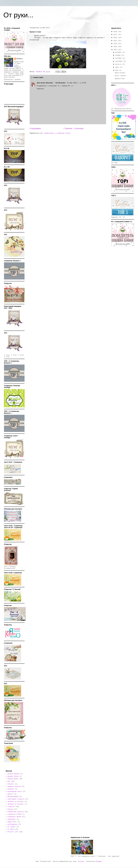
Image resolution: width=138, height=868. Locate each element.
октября (119, 58)
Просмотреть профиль (12, 80)
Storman (81, 861)
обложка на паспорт (16, 802)
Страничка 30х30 (14, 817)
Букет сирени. (121, 76)
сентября (119, 61)
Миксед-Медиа (13, 797)
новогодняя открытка (16, 799)
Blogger (99, 861)
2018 (116, 32)
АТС (9, 781)
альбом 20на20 (13, 774)
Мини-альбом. (120, 73)
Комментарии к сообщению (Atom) (57, 133)
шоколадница (12, 824)
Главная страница (74, 129)
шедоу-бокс (12, 822)
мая (117, 70)
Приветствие (120, 79)
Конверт (11, 789)
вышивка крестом (14, 786)
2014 (116, 44)
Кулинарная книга (15, 792)
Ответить (40, 89)
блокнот (11, 784)
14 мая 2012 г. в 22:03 (76, 83)
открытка (11, 807)
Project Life (13, 832)
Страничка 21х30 (14, 814)
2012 (116, 50)
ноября (118, 55)
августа (119, 64)
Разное (10, 809)
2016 (116, 38)
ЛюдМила (20, 59)
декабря (119, 52)
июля (118, 67)
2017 (116, 35)
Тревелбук (12, 819)
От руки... (18, 15)
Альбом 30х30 (13, 776)
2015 (116, 41)
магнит (10, 794)
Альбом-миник (13, 779)
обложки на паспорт (16, 804)
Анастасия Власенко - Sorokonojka (51, 83)
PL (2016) (12, 827)
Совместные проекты (16, 812)
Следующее (35, 129)
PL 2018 (11, 829)
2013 (116, 47)
